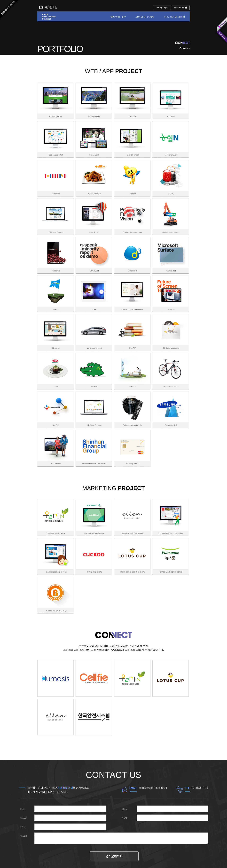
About (45, 14)
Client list (47, 19)
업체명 (22, 809)
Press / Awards (49, 17)
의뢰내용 (23, 836)
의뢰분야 (23, 818)
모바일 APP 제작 (145, 17)
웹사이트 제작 (118, 17)
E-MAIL (125, 818)
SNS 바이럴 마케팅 (174, 17)
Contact (185, 48)
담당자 (125, 809)
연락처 (22, 827)
